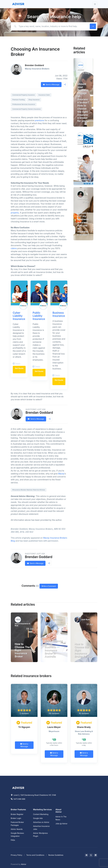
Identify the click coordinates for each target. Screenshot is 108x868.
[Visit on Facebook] (86, 855)
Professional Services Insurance (24, 104)
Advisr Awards (17, 829)
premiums (40, 120)
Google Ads (38, 818)
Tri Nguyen (24, 727)
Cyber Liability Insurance (19, 316)
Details (17, 364)
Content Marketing (41, 814)
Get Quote (19, 370)
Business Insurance (59, 314)
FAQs (13, 840)
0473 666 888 (18, 799)
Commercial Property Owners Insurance (27, 109)
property (15, 213)
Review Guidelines (56, 855)
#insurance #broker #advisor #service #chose (29, 490)
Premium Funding (19, 100)
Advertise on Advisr (41, 822)
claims (14, 248)
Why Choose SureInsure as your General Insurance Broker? (83, 169)
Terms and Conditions (35, 855)
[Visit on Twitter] (91, 855)
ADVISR (81, 70)
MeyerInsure (54, 731)
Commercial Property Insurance (24, 95)
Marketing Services (43, 809)
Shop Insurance (34, 100)
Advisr (24, 864)
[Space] (18, 788)
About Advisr (59, 811)
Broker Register (17, 814)
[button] (65, 85)
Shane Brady (84, 727)
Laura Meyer (83, 199)
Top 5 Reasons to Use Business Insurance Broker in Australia (54, 649)
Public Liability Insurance (39, 316)
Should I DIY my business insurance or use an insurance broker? (83, 224)
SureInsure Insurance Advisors (82, 142)
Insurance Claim (44, 95)
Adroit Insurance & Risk (23, 625)
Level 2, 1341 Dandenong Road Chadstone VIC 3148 (33, 795)
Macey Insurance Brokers (37, 69)
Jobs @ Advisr (62, 824)
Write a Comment (49, 586)
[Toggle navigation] (95, 4)
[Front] (18, 4)
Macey (61, 474)
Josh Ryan (86, 619)
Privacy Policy (17, 855)
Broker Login (16, 818)
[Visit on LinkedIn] (96, 855)
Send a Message (51, 84)
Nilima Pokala (57, 619)
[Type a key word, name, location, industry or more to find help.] (50, 26)
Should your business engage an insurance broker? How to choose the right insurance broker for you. (83, 103)
